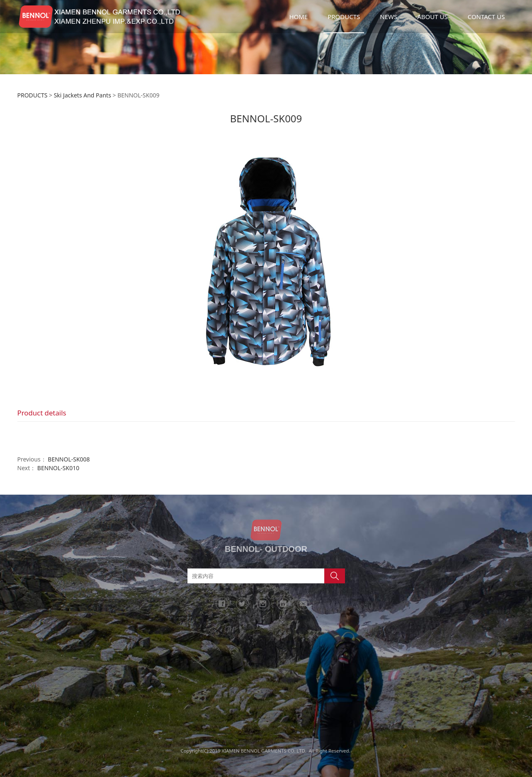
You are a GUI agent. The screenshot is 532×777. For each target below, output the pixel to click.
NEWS (389, 17)
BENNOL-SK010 (58, 468)
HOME (298, 17)
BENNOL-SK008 (69, 459)
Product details (42, 413)
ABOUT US (432, 17)
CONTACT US (486, 17)
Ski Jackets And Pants (83, 95)
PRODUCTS (344, 17)
